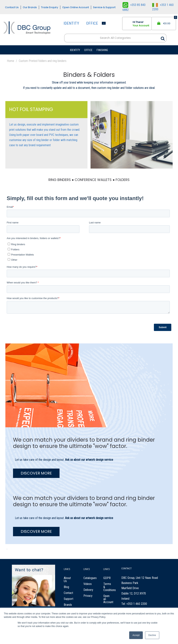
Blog (66, 587)
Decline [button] (152, 635)
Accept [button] (136, 635)
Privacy (88, 596)
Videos (88, 584)
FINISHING (102, 50)
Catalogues (90, 578)
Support (69, 599)
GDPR (107, 578)
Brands (68, 605)
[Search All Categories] (115, 38)
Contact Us (12, 7)
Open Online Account (76, 7)
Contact (68, 593)
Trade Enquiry (49, 7)
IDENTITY (71, 23)
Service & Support (104, 7)
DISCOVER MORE (36, 473)
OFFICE (92, 23)
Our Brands (30, 7)
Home (11, 61)
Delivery (88, 590)
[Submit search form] (163, 38)
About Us (67, 580)
